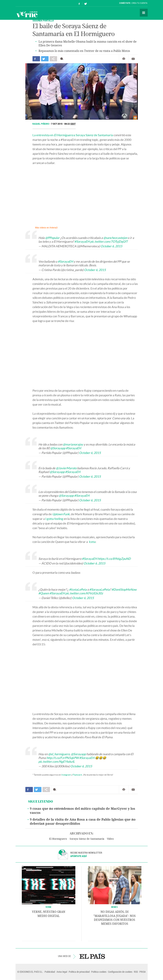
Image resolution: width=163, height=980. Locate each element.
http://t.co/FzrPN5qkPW (63, 758)
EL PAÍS (92, 956)
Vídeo (110, 839)
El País (27, 3)
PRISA (143, 972)
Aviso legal (62, 972)
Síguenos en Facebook (79, 3)
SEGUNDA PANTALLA (43, 20)
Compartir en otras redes (53, 59)
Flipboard (77, 775)
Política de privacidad (79, 972)
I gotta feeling (54, 519)
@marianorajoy (73, 444)
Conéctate (125, 3)
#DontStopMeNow (124, 589)
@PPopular (52, 238)
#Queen (44, 593)
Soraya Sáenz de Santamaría (87, 839)
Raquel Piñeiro (41, 124)
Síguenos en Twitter (86, 3)
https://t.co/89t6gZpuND (114, 559)
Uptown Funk (61, 514)
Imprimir (124, 59)
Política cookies (99, 972)
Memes (115, 907)
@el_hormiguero (59, 754)
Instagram (66, 775)
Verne (27, 14)
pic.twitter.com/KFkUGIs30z (84, 593)
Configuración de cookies (120, 972)
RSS (136, 972)
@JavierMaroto (66, 468)
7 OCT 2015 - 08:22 (63, 124)
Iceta (92, 542)
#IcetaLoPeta (78, 589)
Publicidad (50, 972)
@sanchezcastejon (115, 238)
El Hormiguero (58, 839)
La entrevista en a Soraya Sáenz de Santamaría (73, 135)
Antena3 (53, 228)
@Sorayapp (58, 448)
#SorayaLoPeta (100, 589)
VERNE (48, 907)
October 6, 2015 (111, 246)
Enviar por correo (133, 59)
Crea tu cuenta (140, 3)
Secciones (144, 13)
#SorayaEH (82, 241)
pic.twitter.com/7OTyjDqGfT (109, 241)
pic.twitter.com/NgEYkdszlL (57, 762)
